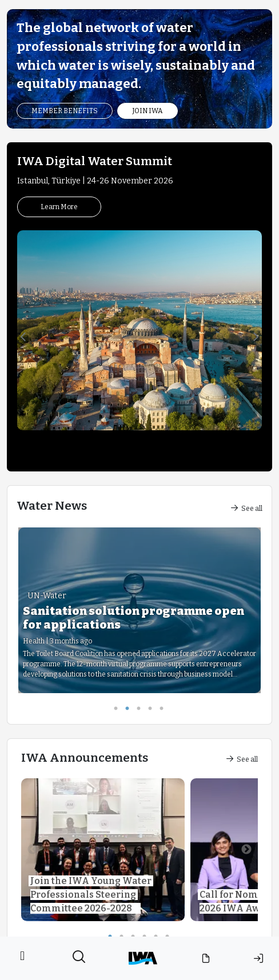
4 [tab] (154, 710)
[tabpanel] (139, 610)
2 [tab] (131, 710)
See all (247, 509)
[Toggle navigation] (22, 958)
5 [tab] (165, 710)
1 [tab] (119, 710)
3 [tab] (142, 710)
